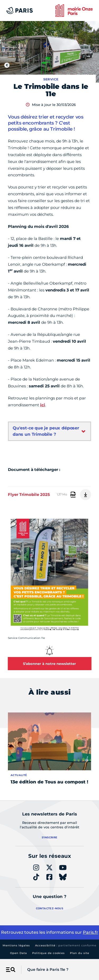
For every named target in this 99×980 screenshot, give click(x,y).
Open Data (18, 953)
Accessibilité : (66, 945)
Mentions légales (16, 945)
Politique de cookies (48, 953)
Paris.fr (91, 932)
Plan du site (80, 953)
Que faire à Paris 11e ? (48, 969)
